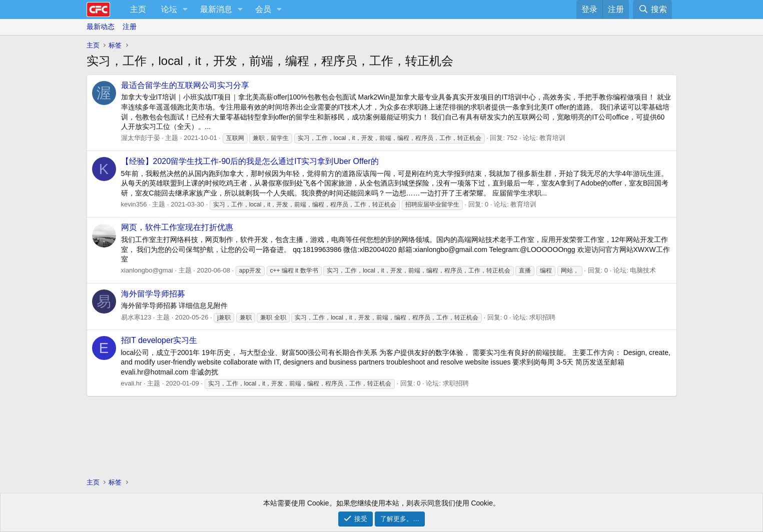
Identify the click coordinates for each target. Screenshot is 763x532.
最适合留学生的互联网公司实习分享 (185, 85)
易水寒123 (136, 317)
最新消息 (216, 9)
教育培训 (552, 138)
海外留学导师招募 (153, 294)
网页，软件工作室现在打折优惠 (177, 227)
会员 (263, 9)
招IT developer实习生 (159, 340)
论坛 (169, 9)
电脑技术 (643, 270)
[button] (185, 9)
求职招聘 (542, 317)
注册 (130, 26)
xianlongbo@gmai (147, 270)
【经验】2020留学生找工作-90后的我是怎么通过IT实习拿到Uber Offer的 (250, 161)
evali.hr (132, 383)
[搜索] (652, 9)
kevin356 (134, 204)
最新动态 (101, 26)
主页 (138, 9)
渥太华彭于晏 (141, 138)
